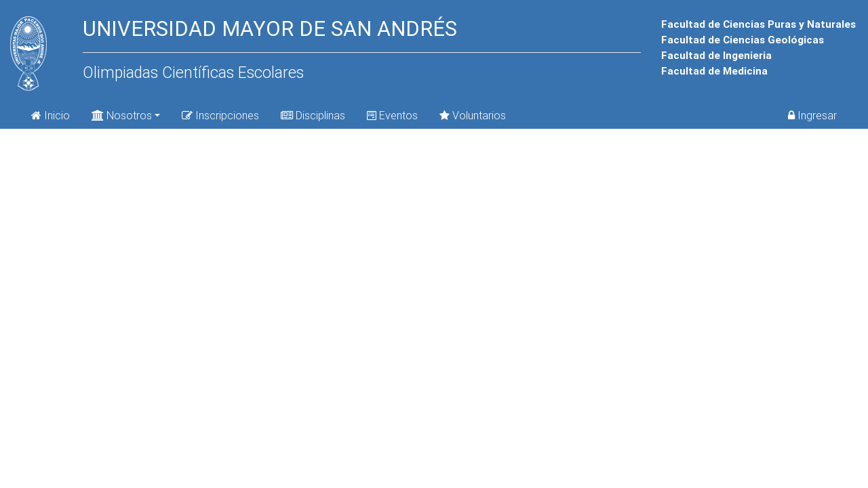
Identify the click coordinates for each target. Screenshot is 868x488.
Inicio (51, 115)
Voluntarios (473, 115)
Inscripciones (220, 115)
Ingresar (812, 115)
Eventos (392, 115)
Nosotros (122, 114)
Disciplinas (313, 115)
